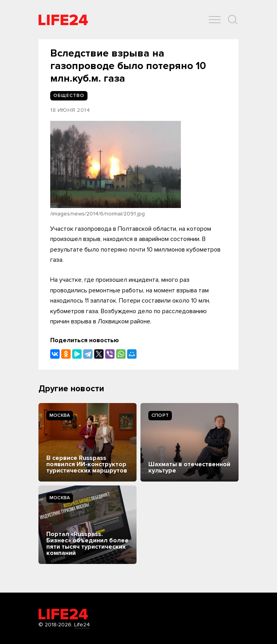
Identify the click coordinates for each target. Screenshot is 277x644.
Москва (60, 415)
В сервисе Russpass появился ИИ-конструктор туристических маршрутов (87, 464)
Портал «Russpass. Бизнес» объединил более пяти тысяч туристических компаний (87, 544)
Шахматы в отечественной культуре (189, 467)
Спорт (160, 415)
